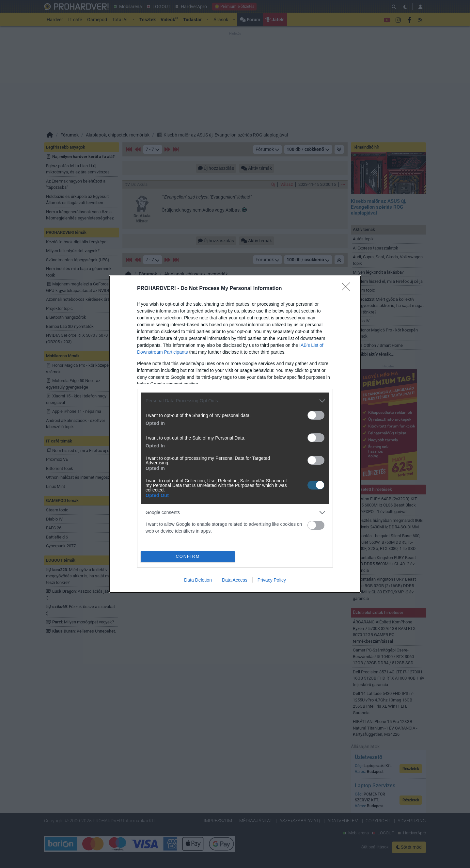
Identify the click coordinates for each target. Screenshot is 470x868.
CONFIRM (188, 557)
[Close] (348, 289)
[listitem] (235, 401)
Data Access (235, 580)
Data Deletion (198, 580)
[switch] (316, 415)
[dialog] (235, 434)
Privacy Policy (272, 580)
